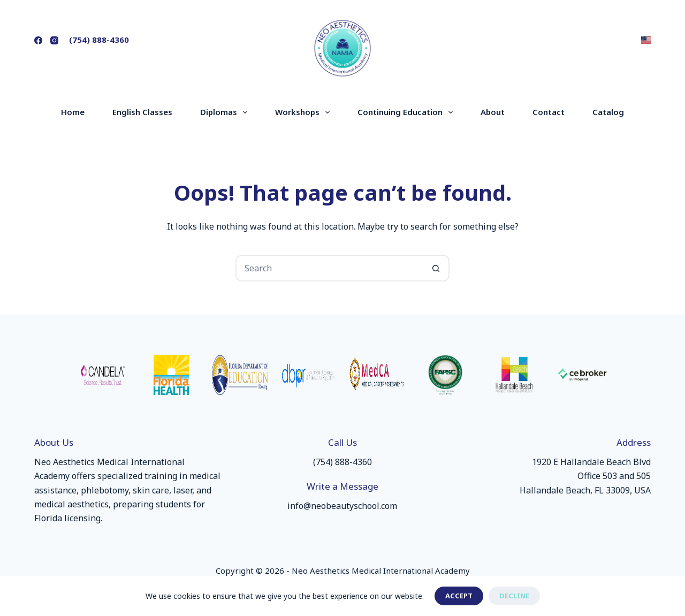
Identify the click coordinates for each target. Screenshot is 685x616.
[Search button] (436, 268)
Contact (549, 112)
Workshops (305, 112)
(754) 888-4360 (99, 40)
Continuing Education (407, 112)
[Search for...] (329, 268)
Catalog (608, 112)
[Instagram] (54, 40)
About (493, 112)
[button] (646, 40)
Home (73, 112)
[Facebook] (38, 40)
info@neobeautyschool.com (342, 506)
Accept (459, 596)
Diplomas (226, 112)
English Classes (142, 112)
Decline (514, 596)
